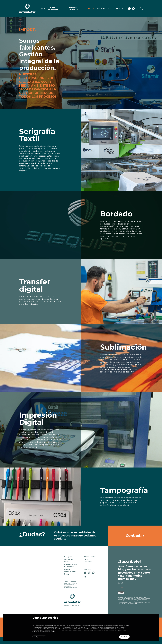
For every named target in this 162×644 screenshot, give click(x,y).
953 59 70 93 (68, 586)
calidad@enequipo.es (142, 602)
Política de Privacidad (132, 603)
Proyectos (101, 9)
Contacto (119, 9)
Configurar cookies (39, 637)
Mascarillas (89, 562)
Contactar (135, 536)
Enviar (121, 593)
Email (120, 583)
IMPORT (91, 9)
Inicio (43, 9)
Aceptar (124, 637)
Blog (110, 9)
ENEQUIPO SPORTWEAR (74, 9)
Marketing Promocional (53, 9)
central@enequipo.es (70, 588)
